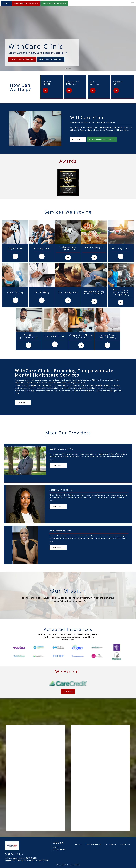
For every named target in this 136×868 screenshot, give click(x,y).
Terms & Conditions (94, 845)
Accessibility (111, 845)
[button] (133, 3)
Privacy (78, 845)
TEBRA (77, 865)
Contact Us (125, 845)
